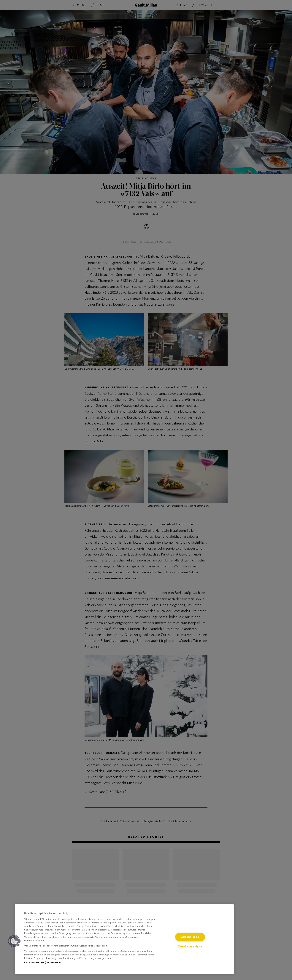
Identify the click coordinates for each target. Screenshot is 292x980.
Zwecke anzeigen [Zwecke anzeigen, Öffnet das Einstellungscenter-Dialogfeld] (190, 946)
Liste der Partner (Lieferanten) (42, 963)
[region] (124, 939)
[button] (14, 941)
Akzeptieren (190, 937)
